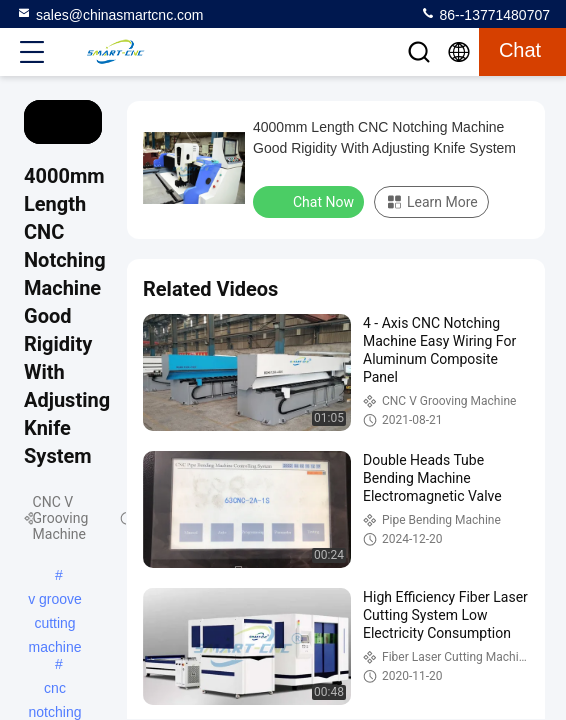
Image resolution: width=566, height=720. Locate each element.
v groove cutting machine (55, 601)
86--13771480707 (485, 14)
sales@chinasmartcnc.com (110, 14)
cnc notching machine (55, 690)
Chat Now (310, 201)
